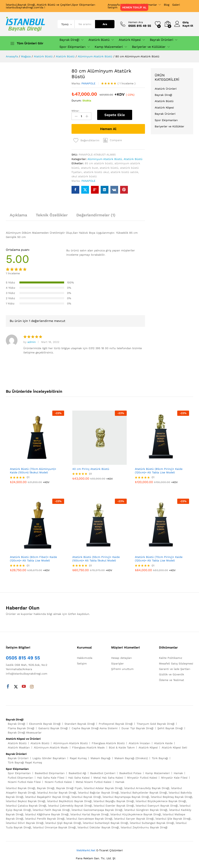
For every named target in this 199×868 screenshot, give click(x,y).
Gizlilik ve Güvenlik (172, 674)
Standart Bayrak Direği (80, 724)
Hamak (178, 773)
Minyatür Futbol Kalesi (142, 778)
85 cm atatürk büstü (99, 163)
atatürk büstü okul (96, 172)
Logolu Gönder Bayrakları (49, 758)
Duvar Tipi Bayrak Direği (137, 728)
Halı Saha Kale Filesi (51, 778)
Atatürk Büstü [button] (99, 40)
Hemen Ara (136, 22)
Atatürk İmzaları (139, 743)
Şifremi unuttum (122, 669)
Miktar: (75, 111)
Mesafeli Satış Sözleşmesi (176, 663)
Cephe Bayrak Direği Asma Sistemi (95, 728)
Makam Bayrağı (101, 758)
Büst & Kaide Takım (122, 747)
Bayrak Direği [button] (69, 40)
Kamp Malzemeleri (158, 773)
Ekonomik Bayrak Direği (45, 724)
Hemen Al (108, 129)
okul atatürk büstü (84, 176)
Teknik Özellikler (52, 215)
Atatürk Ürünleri (166, 89)
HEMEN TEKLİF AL (134, 7)
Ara (105, 24)
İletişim (113, 7)
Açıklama (18, 215)
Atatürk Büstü (133, 159)
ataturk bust (89, 168)
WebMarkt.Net (86, 850)
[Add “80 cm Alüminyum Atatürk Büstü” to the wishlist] (85, 139)
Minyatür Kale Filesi (174, 778)
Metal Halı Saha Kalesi (108, 778)
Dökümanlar (149, 5)
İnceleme (127, 83)
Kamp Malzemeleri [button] (109, 47)
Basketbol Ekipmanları (50, 773)
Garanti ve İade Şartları (175, 669)
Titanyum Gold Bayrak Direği (156, 724)
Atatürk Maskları (19, 747)
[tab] (18, 217)
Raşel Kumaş (78, 758)
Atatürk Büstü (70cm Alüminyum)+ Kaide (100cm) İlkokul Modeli (33, 471)
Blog (167, 5)
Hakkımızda (85, 658)
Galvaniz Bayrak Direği (53, 728)
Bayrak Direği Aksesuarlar (25, 733)
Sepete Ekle (115, 115)
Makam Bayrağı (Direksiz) (131, 758)
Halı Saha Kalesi (79, 778)
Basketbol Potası (130, 773)
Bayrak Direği (163, 95)
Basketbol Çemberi (103, 773)
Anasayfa (114, 5)
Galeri (176, 5)
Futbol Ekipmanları (21, 778)
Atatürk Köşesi (164, 108)
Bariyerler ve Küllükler (169, 126)
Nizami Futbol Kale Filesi (24, 782)
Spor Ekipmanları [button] (72, 47)
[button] (113, 140)
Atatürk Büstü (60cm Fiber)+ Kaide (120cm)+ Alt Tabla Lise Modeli (33, 559)
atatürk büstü (109, 168)
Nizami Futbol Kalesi (58, 782)
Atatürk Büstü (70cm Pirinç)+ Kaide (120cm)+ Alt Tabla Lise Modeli (159, 559)
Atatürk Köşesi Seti (174, 747)
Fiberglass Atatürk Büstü (108, 743)
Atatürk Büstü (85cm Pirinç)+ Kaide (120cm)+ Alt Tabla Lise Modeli (159, 471)
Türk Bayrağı (160, 758)
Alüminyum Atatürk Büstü (105, 159)
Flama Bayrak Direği (21, 728)
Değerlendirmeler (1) (96, 215)
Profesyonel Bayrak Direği (116, 724)
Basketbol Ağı (77, 773)
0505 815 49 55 (23, 658)
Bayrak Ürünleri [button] (161, 40)
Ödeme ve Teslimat (172, 680)
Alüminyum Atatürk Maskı (51, 747)
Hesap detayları (122, 658)
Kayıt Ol (188, 26)
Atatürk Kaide (163, 743)
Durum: (76, 101)
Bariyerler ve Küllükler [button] (149, 47)
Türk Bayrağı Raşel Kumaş (25, 762)
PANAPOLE (88, 83)
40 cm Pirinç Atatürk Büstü (91, 469)
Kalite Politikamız (171, 658)
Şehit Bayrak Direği (170, 728)
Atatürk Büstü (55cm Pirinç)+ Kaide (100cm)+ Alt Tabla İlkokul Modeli (96, 559)
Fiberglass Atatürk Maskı (89, 747)
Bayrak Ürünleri (165, 114)
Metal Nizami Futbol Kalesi (94, 782)
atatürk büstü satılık (124, 172)
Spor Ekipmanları (166, 120)
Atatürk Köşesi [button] (130, 40)
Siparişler (117, 663)
